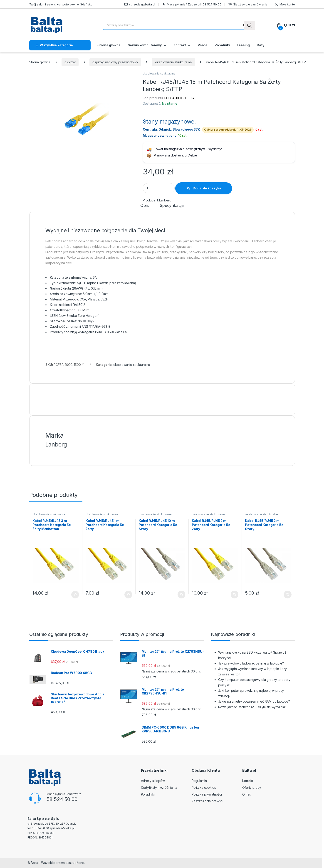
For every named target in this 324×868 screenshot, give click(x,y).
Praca (203, 45)
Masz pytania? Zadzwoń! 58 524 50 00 (192, 4)
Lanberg (165, 200)
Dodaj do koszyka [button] (75, 595)
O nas (246, 794)
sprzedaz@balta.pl (140, 4)
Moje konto (285, 4)
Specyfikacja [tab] (172, 206)
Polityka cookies (204, 787)
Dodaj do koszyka (207, 188)
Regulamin (199, 781)
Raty (260, 45)
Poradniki (222, 45)
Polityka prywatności (207, 794)
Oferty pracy (252, 787)
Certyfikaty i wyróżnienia (159, 787)
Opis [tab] (145, 206)
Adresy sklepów (153, 781)
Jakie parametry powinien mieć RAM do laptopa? (254, 701)
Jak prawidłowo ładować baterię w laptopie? (251, 663)
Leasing (243, 45)
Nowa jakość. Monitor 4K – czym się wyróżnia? (252, 707)
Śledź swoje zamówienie (248, 4)
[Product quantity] (159, 188)
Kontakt (180, 45)
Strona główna (109, 45)
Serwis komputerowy (145, 45)
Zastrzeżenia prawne (207, 801)
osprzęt (70, 62)
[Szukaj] (250, 25)
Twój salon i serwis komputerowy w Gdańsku (61, 4)
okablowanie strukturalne (174, 62)
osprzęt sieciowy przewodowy (115, 62)
